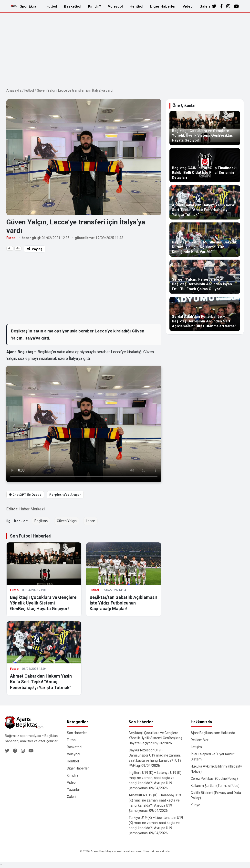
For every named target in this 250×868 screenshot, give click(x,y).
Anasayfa (14, 90)
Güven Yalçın (67, 521)
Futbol (52, 6)
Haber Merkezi (32, 509)
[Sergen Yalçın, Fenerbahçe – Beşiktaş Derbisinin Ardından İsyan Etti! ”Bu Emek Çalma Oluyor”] (205, 277)
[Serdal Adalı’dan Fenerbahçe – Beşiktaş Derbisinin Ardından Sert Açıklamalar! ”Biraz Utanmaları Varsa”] (205, 314)
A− (10, 248)
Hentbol (136, 6)
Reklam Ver (200, 740)
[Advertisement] (125, 50)
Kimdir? (95, 6)
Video (188, 6)
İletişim (196, 747)
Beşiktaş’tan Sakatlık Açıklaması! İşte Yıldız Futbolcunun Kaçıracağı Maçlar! (123, 603)
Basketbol (73, 6)
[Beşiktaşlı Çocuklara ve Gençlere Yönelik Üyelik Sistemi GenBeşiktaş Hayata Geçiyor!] (205, 128)
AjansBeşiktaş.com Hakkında (213, 733)
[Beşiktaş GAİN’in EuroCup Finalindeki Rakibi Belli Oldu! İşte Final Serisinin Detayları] (205, 165)
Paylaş (35, 249)
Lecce (90, 521)
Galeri (205, 6)
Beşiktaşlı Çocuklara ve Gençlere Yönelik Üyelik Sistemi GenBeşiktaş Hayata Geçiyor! (43, 603)
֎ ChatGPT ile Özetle (25, 495)
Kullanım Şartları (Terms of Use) (215, 786)
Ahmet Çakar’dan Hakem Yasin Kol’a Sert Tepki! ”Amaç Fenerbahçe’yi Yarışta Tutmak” (41, 682)
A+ (18, 248)
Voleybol (115, 6)
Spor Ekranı (30, 6)
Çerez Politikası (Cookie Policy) (214, 779)
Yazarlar (73, 790)
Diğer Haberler (163, 6)
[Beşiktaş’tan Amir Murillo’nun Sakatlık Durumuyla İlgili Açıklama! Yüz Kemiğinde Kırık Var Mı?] (205, 240)
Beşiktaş (41, 521)
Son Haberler (77, 733)
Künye (195, 805)
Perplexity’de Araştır (65, 495)
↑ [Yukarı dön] (1, 865)
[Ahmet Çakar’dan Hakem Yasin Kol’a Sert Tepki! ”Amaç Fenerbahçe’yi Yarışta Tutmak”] (205, 202)
